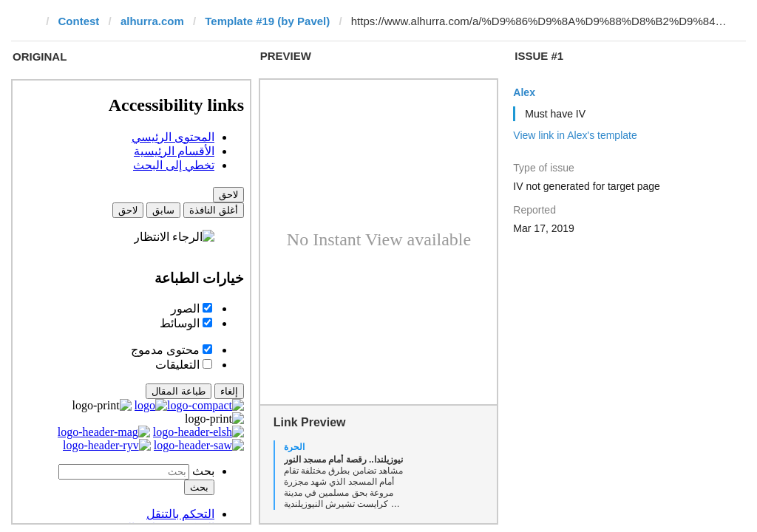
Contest (79, 21)
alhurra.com (152, 21)
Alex (524, 92)
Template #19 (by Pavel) (267, 21)
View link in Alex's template (575, 135)
